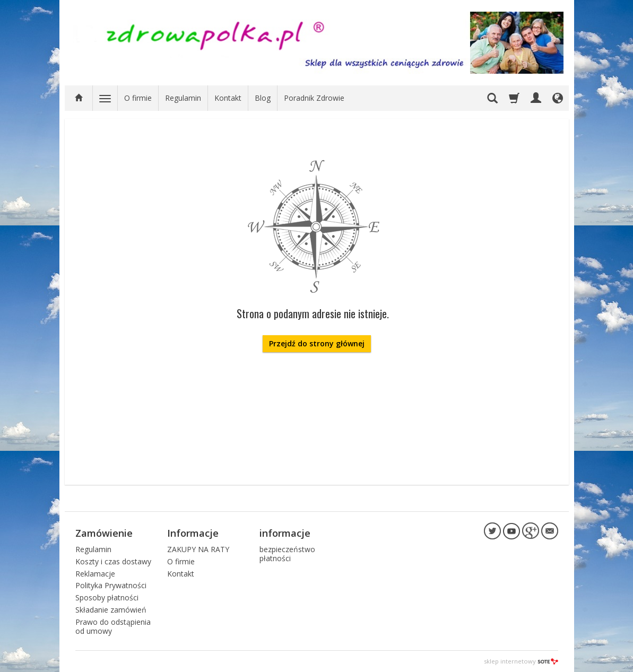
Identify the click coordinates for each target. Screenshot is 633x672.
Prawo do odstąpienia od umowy (113, 626)
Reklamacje (95, 574)
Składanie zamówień (111, 610)
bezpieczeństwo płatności (287, 554)
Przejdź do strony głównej (317, 343)
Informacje (193, 533)
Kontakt (228, 98)
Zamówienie (104, 533)
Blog (263, 98)
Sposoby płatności (107, 597)
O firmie (138, 98)
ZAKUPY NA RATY (198, 549)
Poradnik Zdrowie (314, 98)
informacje (285, 533)
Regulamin (183, 98)
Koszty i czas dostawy (113, 561)
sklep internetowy (521, 661)
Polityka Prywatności (111, 585)
